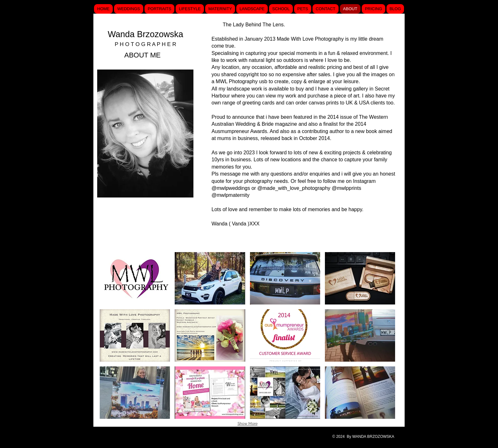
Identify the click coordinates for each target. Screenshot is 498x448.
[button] (135, 278)
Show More (248, 424)
